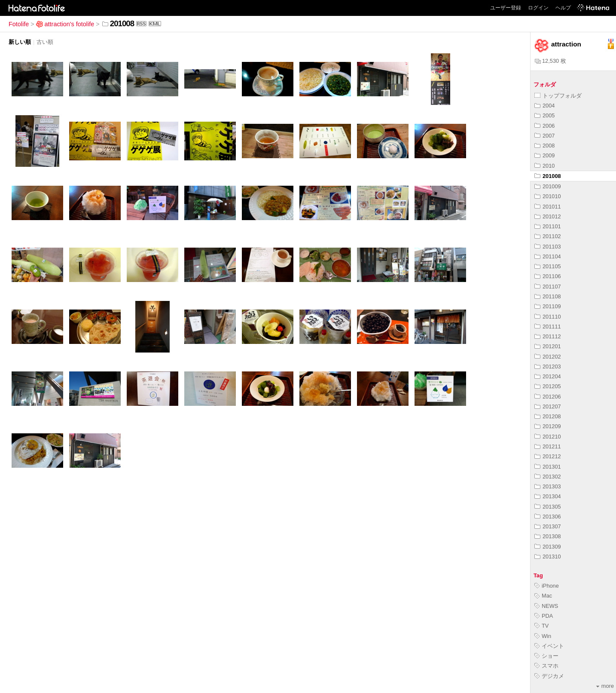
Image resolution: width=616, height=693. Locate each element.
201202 (548, 357)
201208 (548, 416)
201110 (548, 317)
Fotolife (19, 24)
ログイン (538, 8)
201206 (548, 397)
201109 (548, 306)
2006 (544, 126)
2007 (544, 136)
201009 (548, 186)
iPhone (547, 586)
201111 (548, 327)
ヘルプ (563, 8)
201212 (548, 456)
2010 (544, 166)
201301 (548, 467)
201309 (548, 547)
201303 (548, 486)
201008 (548, 176)
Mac (543, 596)
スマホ (546, 666)
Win (543, 636)
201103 (548, 247)
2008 (544, 146)
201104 (548, 256)
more (605, 686)
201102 (548, 236)
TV (541, 626)
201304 (548, 496)
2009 (544, 155)
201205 (548, 386)
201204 (548, 376)
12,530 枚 (550, 61)
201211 (548, 446)
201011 (548, 207)
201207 (548, 406)
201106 (548, 276)
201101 (548, 226)
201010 (548, 196)
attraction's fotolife (65, 24)
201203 (548, 366)
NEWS (546, 606)
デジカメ (549, 676)
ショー (546, 656)
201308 (548, 536)
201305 (548, 507)
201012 (548, 216)
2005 (544, 115)
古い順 (45, 42)
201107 (548, 287)
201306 (548, 517)
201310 (548, 557)
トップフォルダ (558, 96)
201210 (548, 437)
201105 (548, 266)
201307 (548, 526)
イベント (549, 646)
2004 (544, 106)
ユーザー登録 (506, 8)
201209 (548, 426)
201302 (548, 477)
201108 (548, 296)
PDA (544, 616)
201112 (548, 336)
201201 (548, 346)
